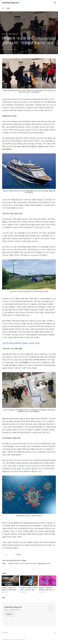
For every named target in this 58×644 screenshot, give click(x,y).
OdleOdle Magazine (11, 3)
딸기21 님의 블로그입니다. (13, 610)
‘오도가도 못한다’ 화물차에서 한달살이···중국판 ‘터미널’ (21, 343)
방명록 (8, 8)
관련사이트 (5, 633)
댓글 (3, 598)
